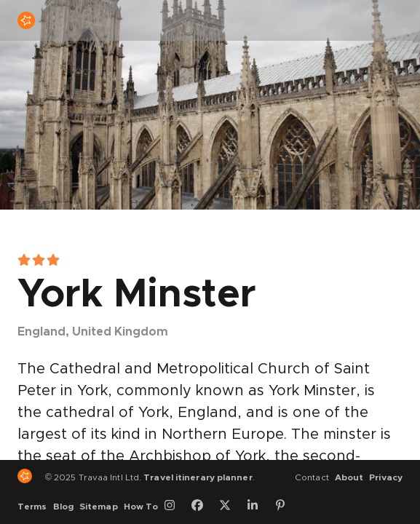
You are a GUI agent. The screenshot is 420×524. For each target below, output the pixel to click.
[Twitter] (230, 507)
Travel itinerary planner (198, 477)
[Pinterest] (285, 507)
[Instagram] (175, 507)
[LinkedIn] (258, 507)
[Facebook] (202, 507)
